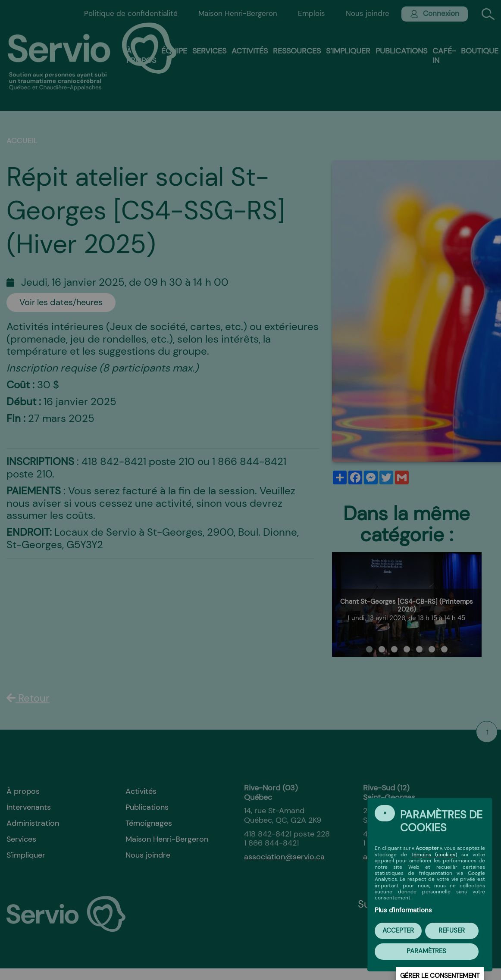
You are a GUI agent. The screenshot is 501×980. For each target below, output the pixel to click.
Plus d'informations (403, 910)
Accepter (398, 930)
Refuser (452, 930)
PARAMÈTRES (426, 951)
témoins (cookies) (434, 855)
